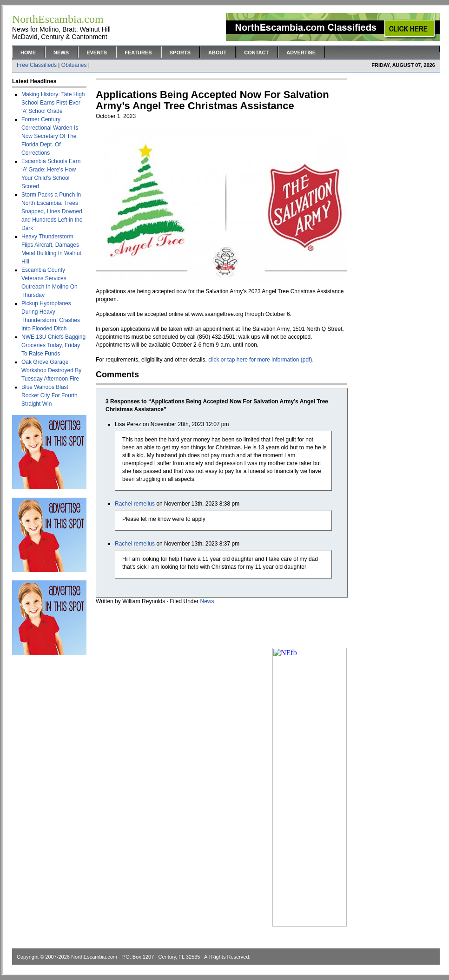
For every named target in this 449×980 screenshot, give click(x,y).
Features (138, 53)
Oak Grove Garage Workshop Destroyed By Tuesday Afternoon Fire (51, 370)
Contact (256, 53)
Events (97, 53)
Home (28, 53)
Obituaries (74, 65)
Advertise (301, 53)
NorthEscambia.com (94, 957)
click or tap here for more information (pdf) (260, 360)
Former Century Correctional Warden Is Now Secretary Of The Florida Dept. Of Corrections (50, 136)
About (217, 53)
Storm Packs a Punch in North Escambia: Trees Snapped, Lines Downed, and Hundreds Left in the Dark (53, 211)
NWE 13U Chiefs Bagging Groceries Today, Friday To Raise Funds (53, 345)
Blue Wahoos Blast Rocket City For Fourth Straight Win (50, 395)
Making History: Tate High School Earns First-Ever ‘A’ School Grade (53, 103)
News (61, 53)
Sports (180, 53)
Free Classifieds (37, 65)
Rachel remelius (135, 504)
